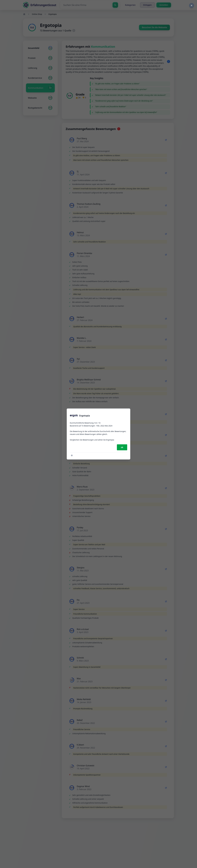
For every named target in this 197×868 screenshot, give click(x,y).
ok (122, 447)
